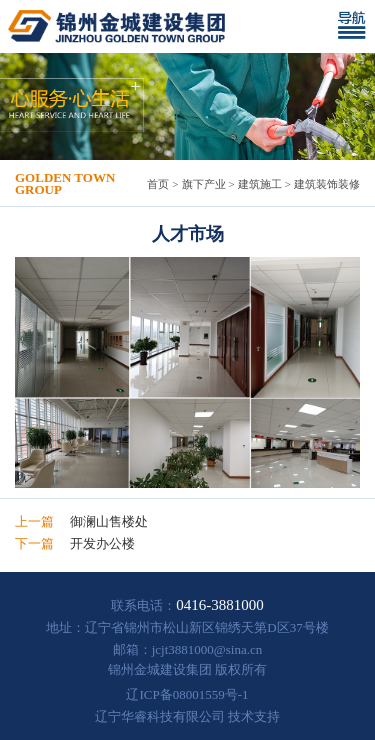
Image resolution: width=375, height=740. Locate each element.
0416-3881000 (220, 605)
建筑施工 (260, 184)
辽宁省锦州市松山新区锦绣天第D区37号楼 (206, 627)
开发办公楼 (102, 543)
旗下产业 (204, 184)
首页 (158, 184)
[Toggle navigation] (356, 26)
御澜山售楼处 (109, 521)
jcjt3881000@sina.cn (207, 649)
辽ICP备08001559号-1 (187, 694)
